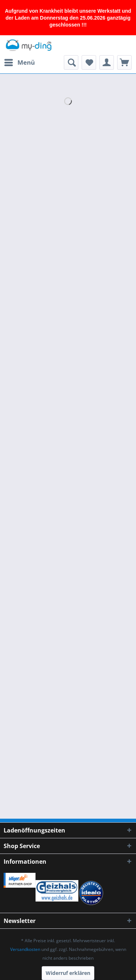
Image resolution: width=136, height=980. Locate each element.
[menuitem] (19, 62)
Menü (20, 62)
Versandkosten (25, 949)
